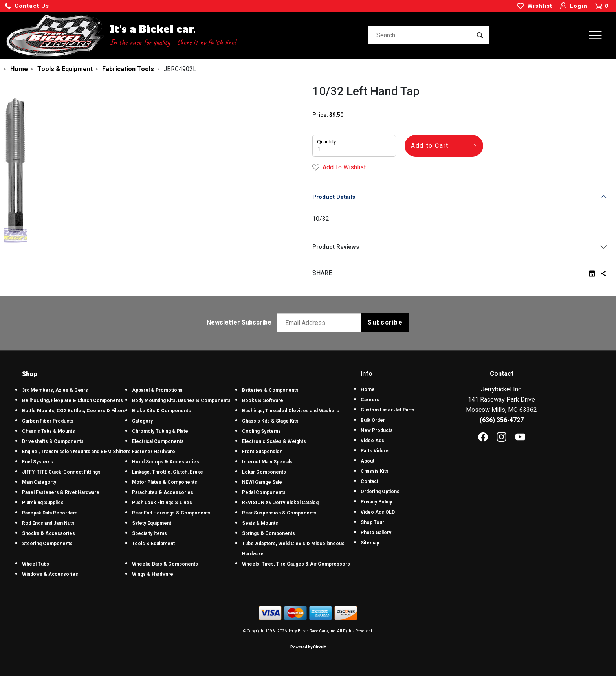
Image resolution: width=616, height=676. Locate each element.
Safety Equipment (152, 523)
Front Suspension (262, 452)
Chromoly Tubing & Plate (160, 431)
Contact (369, 481)
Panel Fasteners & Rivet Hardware (61, 492)
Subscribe (385, 322)
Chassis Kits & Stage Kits (270, 421)
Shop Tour (372, 522)
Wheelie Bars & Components (165, 564)
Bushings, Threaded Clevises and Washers (291, 411)
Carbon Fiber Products (48, 421)
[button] (27, 6)
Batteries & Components (270, 390)
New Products (377, 430)
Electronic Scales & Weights (274, 441)
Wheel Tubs (36, 564)
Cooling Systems (261, 431)
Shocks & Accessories (49, 533)
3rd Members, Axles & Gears (55, 390)
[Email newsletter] (321, 323)
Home (368, 389)
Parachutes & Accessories (163, 492)
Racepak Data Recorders (50, 513)
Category (142, 421)
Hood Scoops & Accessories (166, 462)
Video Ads (372, 441)
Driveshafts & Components (53, 441)
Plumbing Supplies (43, 503)
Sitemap (370, 543)
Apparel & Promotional (158, 390)
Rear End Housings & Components (171, 513)
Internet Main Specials (267, 462)
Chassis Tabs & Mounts (49, 431)
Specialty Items (149, 533)
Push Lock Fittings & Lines (162, 503)
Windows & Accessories (50, 574)
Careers (370, 400)
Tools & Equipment (153, 544)
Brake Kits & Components (161, 411)
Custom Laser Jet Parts (388, 410)
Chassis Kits (375, 471)
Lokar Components (264, 472)
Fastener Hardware (154, 452)
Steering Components (47, 544)
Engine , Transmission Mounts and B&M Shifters (76, 452)
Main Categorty (39, 482)
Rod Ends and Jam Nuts (48, 523)
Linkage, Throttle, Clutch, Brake (168, 472)
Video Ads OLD (378, 512)
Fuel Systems (38, 462)
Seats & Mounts (260, 523)
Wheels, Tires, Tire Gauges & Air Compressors (296, 564)
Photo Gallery (376, 533)
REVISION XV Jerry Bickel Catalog (280, 503)
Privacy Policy (376, 502)
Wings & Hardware (153, 574)
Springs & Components (269, 533)
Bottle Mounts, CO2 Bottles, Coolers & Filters (74, 411)
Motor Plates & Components (165, 482)
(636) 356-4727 (502, 420)
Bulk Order (373, 420)
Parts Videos (375, 451)
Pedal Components (264, 492)
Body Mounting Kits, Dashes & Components (181, 400)
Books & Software (263, 400)
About (368, 461)
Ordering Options (380, 492)
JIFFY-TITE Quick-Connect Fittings (61, 472)
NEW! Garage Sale (262, 482)
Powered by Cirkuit (308, 647)
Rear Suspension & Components (279, 513)
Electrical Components (158, 441)
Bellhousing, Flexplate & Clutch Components (72, 400)
